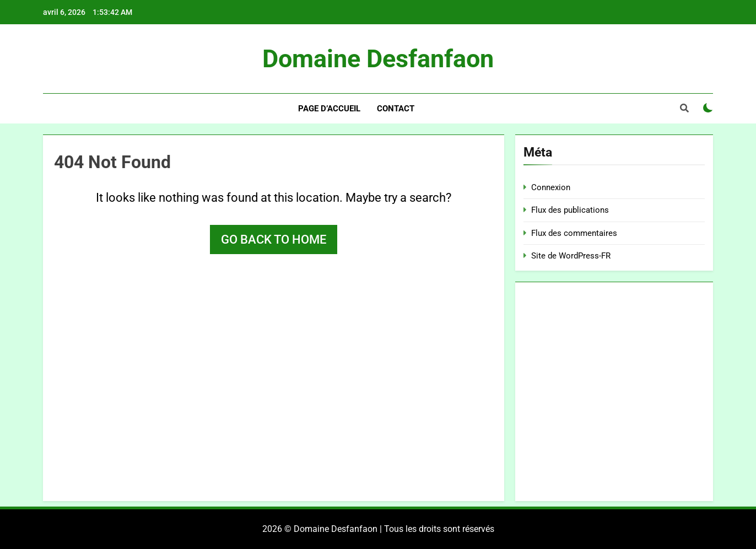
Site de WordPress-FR (571, 256)
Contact (396, 109)
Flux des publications (570, 210)
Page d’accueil (329, 109)
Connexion (551, 187)
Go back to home (274, 239)
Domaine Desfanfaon (378, 59)
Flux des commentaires (574, 233)
